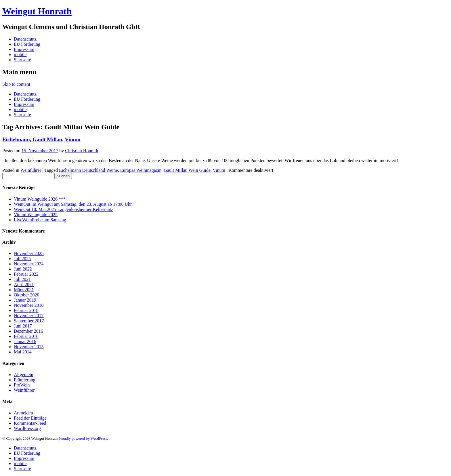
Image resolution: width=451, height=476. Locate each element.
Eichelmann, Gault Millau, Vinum (41, 139)
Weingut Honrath (37, 11)
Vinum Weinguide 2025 (36, 215)
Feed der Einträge (30, 418)
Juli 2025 (22, 259)
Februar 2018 (26, 310)
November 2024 (29, 264)
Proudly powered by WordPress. (83, 438)
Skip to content (16, 84)
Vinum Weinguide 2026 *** (40, 199)
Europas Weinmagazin (141, 170)
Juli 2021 (22, 279)
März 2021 (24, 290)
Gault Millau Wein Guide (187, 170)
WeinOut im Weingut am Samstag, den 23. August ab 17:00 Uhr (73, 204)
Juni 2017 (23, 326)
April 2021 (24, 284)
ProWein (22, 385)
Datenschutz (25, 39)
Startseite (22, 60)
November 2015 (29, 347)
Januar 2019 (25, 300)
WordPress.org (27, 428)
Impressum (24, 49)
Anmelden (23, 413)
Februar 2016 (26, 336)
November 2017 (29, 316)
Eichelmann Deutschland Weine (88, 170)
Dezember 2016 (28, 331)
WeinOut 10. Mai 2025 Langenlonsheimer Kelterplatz (63, 209)
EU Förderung (27, 44)
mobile (20, 55)
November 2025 (29, 253)
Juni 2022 (23, 269)
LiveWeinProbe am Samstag (40, 220)
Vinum (219, 170)
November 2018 (29, 305)
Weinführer (31, 170)
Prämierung (25, 380)
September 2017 (29, 321)
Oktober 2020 (26, 295)
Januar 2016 (25, 341)
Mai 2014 (23, 352)
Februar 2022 (26, 274)
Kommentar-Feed (30, 423)
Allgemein (24, 375)
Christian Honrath (82, 151)
